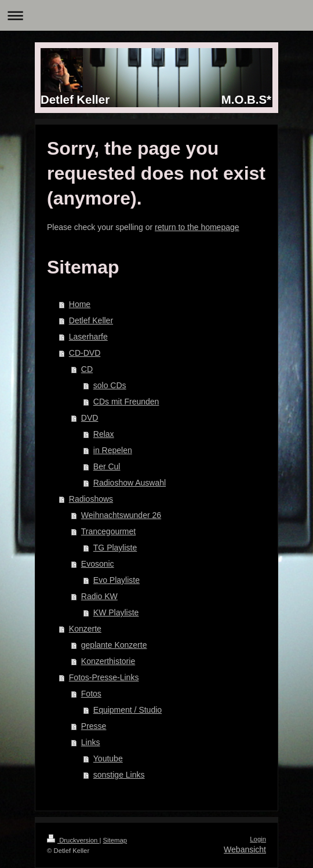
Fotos (91, 694)
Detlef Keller (91, 320)
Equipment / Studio (128, 710)
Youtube (108, 758)
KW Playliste (116, 612)
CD (87, 369)
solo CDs (110, 385)
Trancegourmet (108, 531)
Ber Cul (107, 466)
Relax (104, 434)
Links (91, 742)
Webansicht (245, 849)
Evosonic (98, 564)
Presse (94, 726)
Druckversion (73, 840)
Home (80, 304)
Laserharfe (88, 337)
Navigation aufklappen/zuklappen (156, 15)
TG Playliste (115, 548)
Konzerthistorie (108, 661)
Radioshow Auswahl (130, 483)
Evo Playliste (117, 580)
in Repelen (113, 450)
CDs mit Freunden (126, 402)
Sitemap (115, 840)
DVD (90, 418)
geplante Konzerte (114, 645)
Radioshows (91, 499)
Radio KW (99, 596)
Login (258, 839)
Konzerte (85, 629)
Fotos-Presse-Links (104, 677)
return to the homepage (197, 227)
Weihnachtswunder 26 (121, 515)
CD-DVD (85, 353)
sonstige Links (119, 775)
